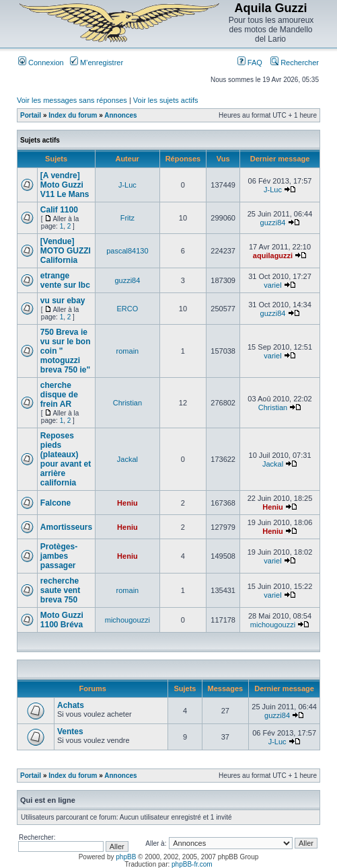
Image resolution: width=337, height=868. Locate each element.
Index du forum (73, 115)
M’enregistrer (97, 63)
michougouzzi (127, 620)
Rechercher (295, 63)
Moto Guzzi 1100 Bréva (62, 620)
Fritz (127, 218)
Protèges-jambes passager (59, 556)
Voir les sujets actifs (166, 100)
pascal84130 (127, 251)
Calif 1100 (59, 210)
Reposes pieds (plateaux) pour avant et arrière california (66, 459)
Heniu (127, 503)
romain (128, 351)
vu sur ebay (63, 301)
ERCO (128, 309)
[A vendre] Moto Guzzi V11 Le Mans (65, 185)
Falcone (55, 503)
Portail (31, 115)
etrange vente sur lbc (65, 280)
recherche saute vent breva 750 (60, 590)
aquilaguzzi (273, 255)
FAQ (250, 63)
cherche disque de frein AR (59, 395)
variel (272, 285)
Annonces (120, 115)
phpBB (126, 857)
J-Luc (127, 185)
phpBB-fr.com (192, 864)
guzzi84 (273, 223)
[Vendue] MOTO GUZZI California (66, 251)
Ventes (70, 732)
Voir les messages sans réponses (72, 100)
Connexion (41, 63)
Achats (71, 705)
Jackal (127, 459)
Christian (127, 403)
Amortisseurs (66, 527)
